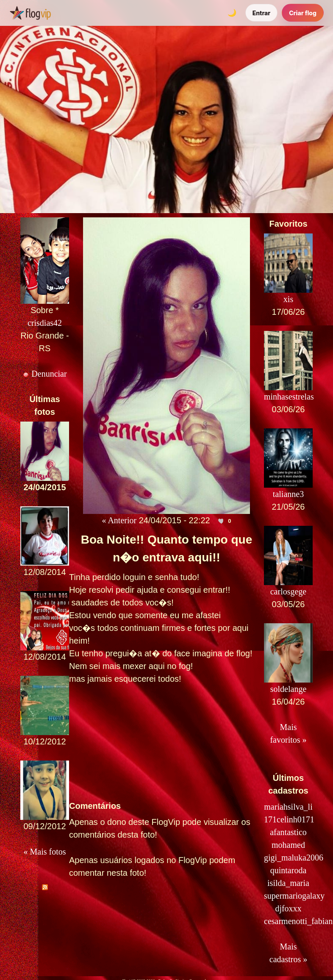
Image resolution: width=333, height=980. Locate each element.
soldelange (289, 689)
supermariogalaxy (294, 896)
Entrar (262, 13)
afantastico (288, 832)
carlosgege (289, 591)
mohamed (288, 845)
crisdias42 (45, 323)
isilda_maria (288, 883)
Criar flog (303, 13)
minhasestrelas (289, 397)
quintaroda (289, 870)
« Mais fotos (45, 852)
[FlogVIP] (30, 13)
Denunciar (44, 374)
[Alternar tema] (232, 13)
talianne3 (288, 494)
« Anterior (119, 520)
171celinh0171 (289, 819)
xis (288, 299)
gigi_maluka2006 (294, 858)
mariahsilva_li (288, 807)
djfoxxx (288, 908)
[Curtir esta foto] (221, 521)
